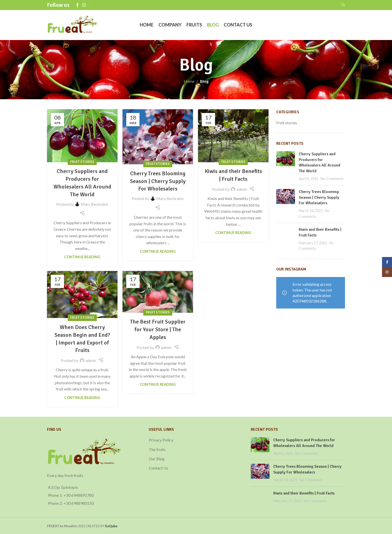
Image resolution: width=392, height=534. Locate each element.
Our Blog (157, 459)
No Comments (332, 179)
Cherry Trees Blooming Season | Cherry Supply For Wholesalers (158, 181)
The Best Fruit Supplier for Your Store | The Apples (158, 329)
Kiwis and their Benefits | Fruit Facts (304, 493)
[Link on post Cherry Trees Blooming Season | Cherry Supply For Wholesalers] (158, 137)
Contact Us (158, 468)
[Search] (343, 5)
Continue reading (82, 257)
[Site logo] (73, 24)
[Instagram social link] (84, 5)
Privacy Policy (161, 440)
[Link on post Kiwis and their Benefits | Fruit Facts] (233, 136)
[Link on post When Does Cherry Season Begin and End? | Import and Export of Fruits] (82, 294)
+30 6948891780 (79, 495)
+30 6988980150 (79, 503)
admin (242, 189)
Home (189, 81)
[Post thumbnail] (286, 166)
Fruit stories (82, 162)
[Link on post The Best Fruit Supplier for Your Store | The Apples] (158, 292)
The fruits (157, 449)
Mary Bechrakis (94, 204)
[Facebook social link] (77, 5)
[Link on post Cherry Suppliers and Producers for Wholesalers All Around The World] (82, 136)
